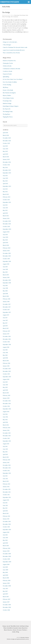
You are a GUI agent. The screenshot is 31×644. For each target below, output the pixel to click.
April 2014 (5, 422)
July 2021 (5, 205)
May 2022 (5, 192)
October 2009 (6, 559)
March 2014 (6, 425)
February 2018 (6, 299)
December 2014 (7, 401)
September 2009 (7, 562)
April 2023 (5, 184)
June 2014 (5, 417)
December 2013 (7, 433)
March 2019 (6, 275)
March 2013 (6, 457)
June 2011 (5, 505)
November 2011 (7, 492)
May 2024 (5, 168)
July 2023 (5, 176)
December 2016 (7, 336)
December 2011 (7, 489)
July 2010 (5, 535)
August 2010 (6, 532)
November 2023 (7, 170)
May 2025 (5, 151)
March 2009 (6, 578)
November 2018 (7, 280)
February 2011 (6, 516)
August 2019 (6, 264)
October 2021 (6, 200)
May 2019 (5, 272)
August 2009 (6, 564)
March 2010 (6, 546)
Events (19, 630)
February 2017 (6, 331)
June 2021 (5, 208)
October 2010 (6, 527)
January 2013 (6, 463)
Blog (18, 632)
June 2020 (5, 237)
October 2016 (6, 342)
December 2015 (7, 369)
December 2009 (7, 554)
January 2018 (6, 302)
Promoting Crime (7, 101)
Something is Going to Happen (11, 106)
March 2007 (6, 597)
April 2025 (5, 154)
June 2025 (5, 149)
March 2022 (6, 194)
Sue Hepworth (7, 109)
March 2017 (6, 328)
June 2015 (5, 385)
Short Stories (8, 630)
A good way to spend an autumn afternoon (14, 50)
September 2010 (7, 530)
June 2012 (5, 479)
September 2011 (7, 497)
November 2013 (7, 436)
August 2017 (6, 315)
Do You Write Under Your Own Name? (13, 79)
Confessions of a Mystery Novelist (11, 69)
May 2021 (5, 210)
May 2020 (5, 240)
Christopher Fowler (8, 63)
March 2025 (6, 157)
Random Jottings (7, 103)
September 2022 (7, 186)
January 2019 (6, 277)
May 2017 (5, 323)
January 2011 (6, 519)
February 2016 (6, 363)
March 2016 (6, 361)
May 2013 (5, 452)
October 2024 (6, 165)
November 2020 (7, 224)
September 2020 (7, 229)
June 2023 (5, 178)
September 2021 (7, 202)
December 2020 (7, 221)
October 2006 (6, 610)
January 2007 (6, 602)
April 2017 (5, 326)
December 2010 (7, 522)
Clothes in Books (7, 66)
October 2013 (6, 438)
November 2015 (7, 371)
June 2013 (5, 449)
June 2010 (5, 538)
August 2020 (6, 232)
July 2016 (5, 350)
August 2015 (6, 379)
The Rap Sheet (6, 114)
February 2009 (7, 581)
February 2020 (7, 248)
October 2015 (6, 374)
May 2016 (5, 355)
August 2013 (6, 444)
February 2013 (6, 460)
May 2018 (5, 291)
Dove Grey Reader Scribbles (10, 82)
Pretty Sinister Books (8, 98)
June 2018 (5, 288)
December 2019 (7, 253)
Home (4, 626)
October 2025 (6, 143)
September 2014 (7, 409)
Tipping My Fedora (8, 117)
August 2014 (6, 412)
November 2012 (7, 468)
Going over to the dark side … (10, 42)
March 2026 (6, 135)
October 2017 (6, 310)
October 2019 (6, 259)
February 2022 (7, 197)
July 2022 (5, 189)
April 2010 (5, 543)
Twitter (24, 630)
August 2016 (6, 347)
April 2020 (5, 243)
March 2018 (6, 296)
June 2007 (5, 589)
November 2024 (7, 162)
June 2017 (5, 320)
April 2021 (5, 213)
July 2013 (5, 446)
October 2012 (6, 471)
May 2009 (5, 572)
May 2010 (5, 540)
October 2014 (6, 406)
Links (14, 632)
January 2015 (6, 398)
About (15, 630)
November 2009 (7, 556)
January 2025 (6, 159)
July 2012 (5, 476)
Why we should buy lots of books (11, 53)
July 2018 (5, 286)
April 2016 (5, 358)
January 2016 (6, 366)
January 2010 (6, 551)
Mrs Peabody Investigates (9, 93)
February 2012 (6, 484)
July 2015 (5, 382)
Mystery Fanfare (7, 95)
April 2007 (5, 594)
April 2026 (5, 133)
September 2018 (7, 283)
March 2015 (6, 393)
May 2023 (5, 181)
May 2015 (5, 387)
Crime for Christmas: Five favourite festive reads (15, 47)
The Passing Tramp (8, 112)
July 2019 (5, 267)
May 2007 (5, 591)
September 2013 (7, 441)
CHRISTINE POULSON (9, 2)
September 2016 (7, 345)
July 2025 (5, 146)
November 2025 (7, 141)
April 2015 (5, 390)
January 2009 (6, 583)
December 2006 (7, 605)
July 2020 (5, 235)
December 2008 (7, 586)
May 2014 (5, 420)
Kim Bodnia (22, 15)
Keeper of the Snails (8, 90)
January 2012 (6, 487)
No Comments (15, 17)
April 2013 (5, 454)
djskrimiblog (6, 77)
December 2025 (7, 138)
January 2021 (6, 218)
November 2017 (7, 307)
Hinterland (17, 15)
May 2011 (5, 508)
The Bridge (6, 12)
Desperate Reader (7, 74)
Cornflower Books (7, 71)
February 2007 (7, 599)
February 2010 (7, 548)
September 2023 (7, 173)
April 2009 (5, 575)
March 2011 (6, 513)
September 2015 (7, 377)
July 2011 (5, 503)
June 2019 (5, 269)
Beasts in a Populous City (9, 61)
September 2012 (7, 473)
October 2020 (6, 227)
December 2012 (7, 465)
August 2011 (6, 500)
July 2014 (5, 414)
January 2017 (6, 334)
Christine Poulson (25, 638)
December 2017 (7, 304)
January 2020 (6, 251)
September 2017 (7, 312)
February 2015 (7, 395)
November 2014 (7, 404)
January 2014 (6, 430)
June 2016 (5, 353)
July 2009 (5, 567)
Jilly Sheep (5, 87)
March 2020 (6, 245)
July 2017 (5, 318)
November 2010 (7, 524)
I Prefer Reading (7, 85)
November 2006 (7, 607)
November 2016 (7, 339)
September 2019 (7, 261)
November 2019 (7, 256)
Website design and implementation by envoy (18, 639)
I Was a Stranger (7, 45)
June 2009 (5, 570)
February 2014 (6, 428)
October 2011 (6, 495)
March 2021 (6, 216)
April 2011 (5, 511)
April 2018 (5, 294)
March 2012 (6, 481)
